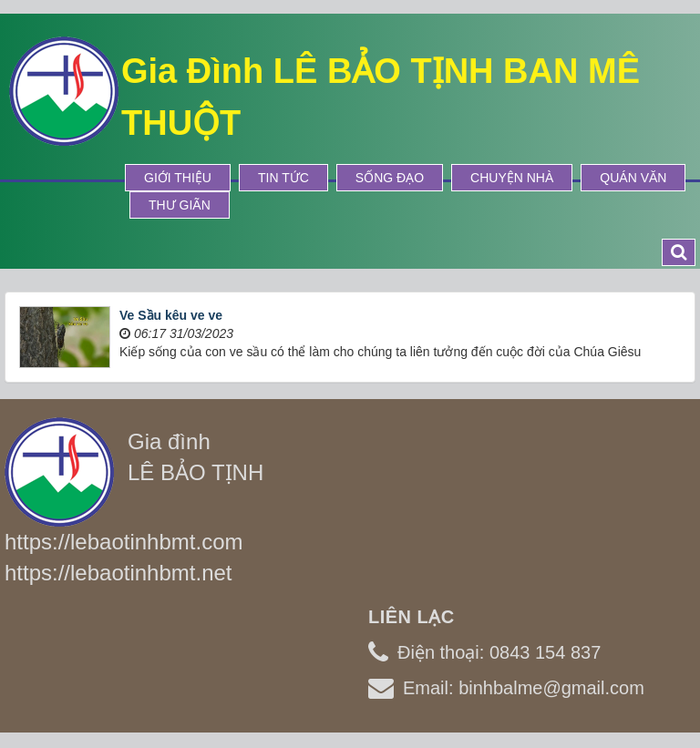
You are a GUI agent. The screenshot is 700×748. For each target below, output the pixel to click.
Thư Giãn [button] (180, 205)
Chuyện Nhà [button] (512, 178)
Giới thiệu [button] (178, 178)
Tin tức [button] (283, 178)
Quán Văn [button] (633, 178)
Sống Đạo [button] (390, 178)
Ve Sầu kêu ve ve (171, 315)
